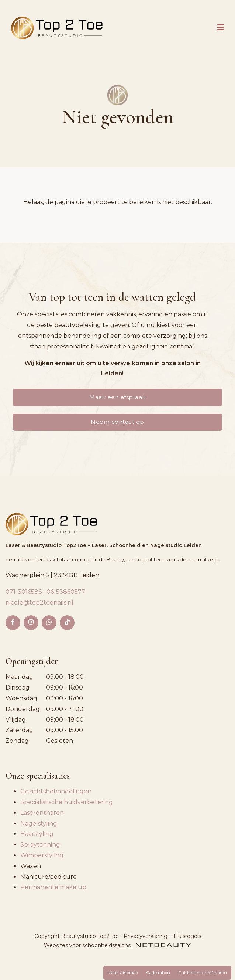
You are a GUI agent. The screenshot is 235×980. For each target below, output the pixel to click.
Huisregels (187, 936)
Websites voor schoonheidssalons (117, 945)
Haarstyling (37, 834)
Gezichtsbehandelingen (56, 791)
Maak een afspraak (117, 397)
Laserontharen (42, 813)
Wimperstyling (42, 855)
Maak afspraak (123, 973)
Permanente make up (53, 887)
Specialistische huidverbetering (67, 802)
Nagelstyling (39, 824)
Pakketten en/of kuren (203, 973)
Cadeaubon (158, 973)
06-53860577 (66, 592)
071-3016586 (24, 592)
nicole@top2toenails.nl (39, 603)
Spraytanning (40, 845)
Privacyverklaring (146, 936)
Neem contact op (117, 422)
